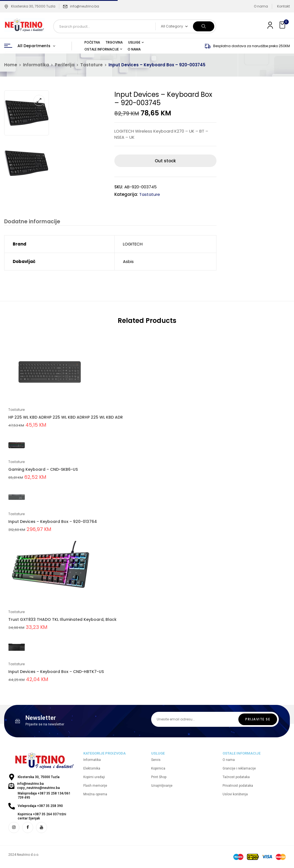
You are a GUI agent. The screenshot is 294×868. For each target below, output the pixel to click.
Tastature (91, 65)
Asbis (128, 262)
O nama (261, 6)
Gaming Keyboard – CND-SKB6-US (43, 470)
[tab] (31, 222)
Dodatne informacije (31, 222)
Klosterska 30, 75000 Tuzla (30, 6)
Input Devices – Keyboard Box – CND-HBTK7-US (56, 672)
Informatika (36, 65)
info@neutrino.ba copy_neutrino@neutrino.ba (38, 787)
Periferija (65, 65)
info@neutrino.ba (85, 6)
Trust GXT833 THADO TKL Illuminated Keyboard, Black (62, 620)
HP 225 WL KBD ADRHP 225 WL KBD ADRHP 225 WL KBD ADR (66, 418)
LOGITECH (133, 245)
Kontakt (283, 6)
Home (11, 65)
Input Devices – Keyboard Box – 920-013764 (53, 522)
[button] (283, 25)
